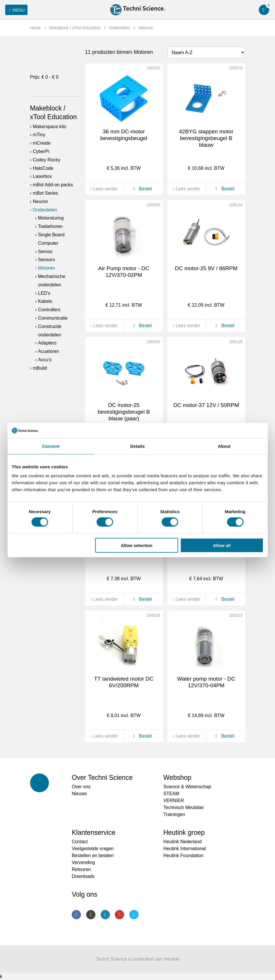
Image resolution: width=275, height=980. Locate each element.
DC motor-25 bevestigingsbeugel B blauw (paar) (124, 412)
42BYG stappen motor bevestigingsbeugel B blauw (206, 138)
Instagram (91, 915)
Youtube (119, 915)
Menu (16, 10)
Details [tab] (138, 446)
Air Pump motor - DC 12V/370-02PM (124, 272)
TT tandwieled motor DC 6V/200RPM (124, 682)
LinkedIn (105, 915)
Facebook (76, 915)
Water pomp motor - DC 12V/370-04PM (206, 682)
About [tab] (224, 446)
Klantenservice (94, 832)
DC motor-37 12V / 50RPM (206, 405)
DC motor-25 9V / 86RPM (206, 268)
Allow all (222, 545)
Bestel (142, 189)
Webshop (177, 778)
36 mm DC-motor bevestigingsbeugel (124, 135)
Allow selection (137, 545)
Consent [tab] (51, 446)
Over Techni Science (102, 778)
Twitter (134, 915)
